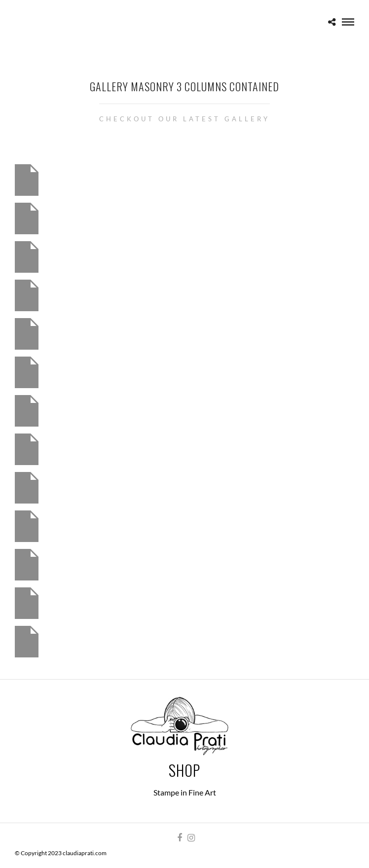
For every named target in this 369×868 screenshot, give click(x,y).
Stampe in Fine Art (185, 792)
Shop (184, 770)
